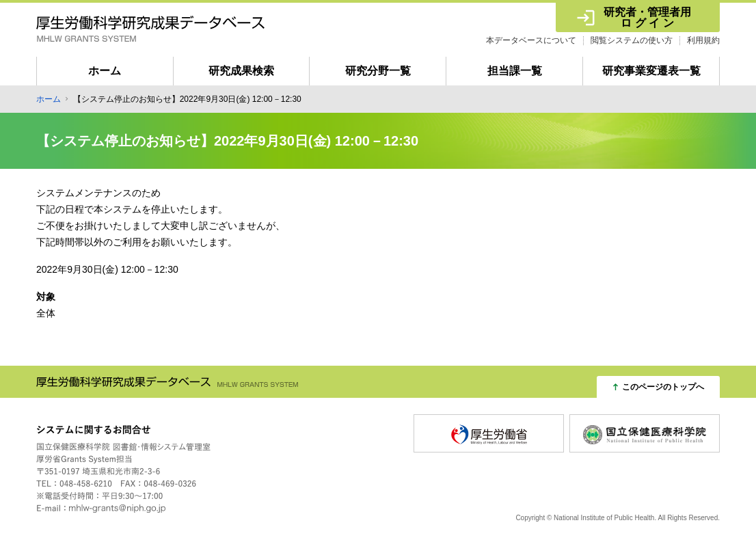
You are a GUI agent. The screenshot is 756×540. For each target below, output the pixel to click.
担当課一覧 (515, 71)
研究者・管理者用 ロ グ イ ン (648, 17)
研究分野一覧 (378, 71)
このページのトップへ (663, 387)
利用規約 (703, 40)
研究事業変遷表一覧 (651, 71)
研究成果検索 (241, 71)
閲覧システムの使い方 (632, 40)
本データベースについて (531, 40)
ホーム (105, 71)
